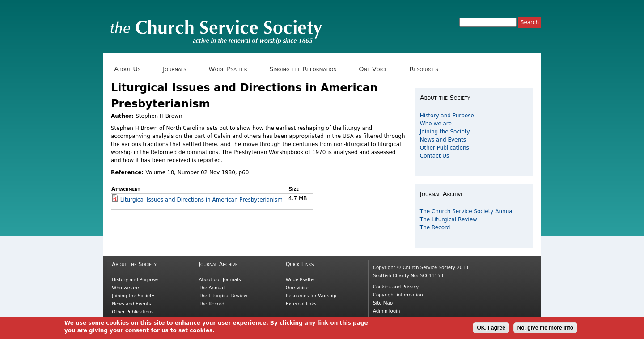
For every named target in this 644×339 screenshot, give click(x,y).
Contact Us (435, 156)
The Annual (212, 288)
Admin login (387, 311)
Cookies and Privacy (396, 287)
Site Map (383, 303)
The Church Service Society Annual (467, 211)
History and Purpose (447, 116)
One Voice (376, 69)
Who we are (436, 124)
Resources (427, 69)
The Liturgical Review (449, 219)
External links (301, 304)
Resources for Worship (311, 296)
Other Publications (445, 148)
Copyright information (398, 295)
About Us (131, 69)
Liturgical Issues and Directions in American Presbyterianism (201, 200)
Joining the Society (445, 132)
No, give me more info (545, 328)
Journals (178, 69)
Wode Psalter (231, 69)
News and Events (443, 140)
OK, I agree (491, 328)
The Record (435, 227)
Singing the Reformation (306, 69)
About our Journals (220, 280)
